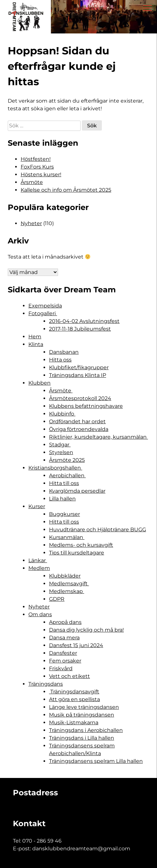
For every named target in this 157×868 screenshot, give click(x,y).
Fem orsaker (65, 661)
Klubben (39, 383)
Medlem (39, 568)
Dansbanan (64, 352)
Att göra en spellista (74, 699)
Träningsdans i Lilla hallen (82, 738)
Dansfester (63, 653)
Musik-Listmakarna (74, 722)
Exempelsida (45, 306)
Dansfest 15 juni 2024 (76, 645)
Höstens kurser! (41, 174)
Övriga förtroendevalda (79, 429)
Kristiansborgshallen (55, 468)
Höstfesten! (36, 159)
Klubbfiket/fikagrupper (79, 367)
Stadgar (60, 445)
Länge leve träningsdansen (84, 707)
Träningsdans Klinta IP (78, 375)
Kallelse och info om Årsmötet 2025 (66, 190)
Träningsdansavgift (74, 692)
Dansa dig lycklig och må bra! (86, 630)
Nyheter (31, 223)
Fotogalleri (43, 313)
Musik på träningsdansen (82, 715)
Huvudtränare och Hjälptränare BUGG (98, 530)
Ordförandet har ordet (77, 421)
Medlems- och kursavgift (81, 545)
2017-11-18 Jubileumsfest (80, 329)
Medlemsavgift (69, 584)
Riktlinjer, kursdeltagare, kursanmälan (98, 437)
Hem (35, 337)
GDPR (57, 599)
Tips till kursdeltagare (77, 553)
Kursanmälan (67, 537)
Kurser (37, 506)
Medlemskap (67, 591)
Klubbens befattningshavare (86, 406)
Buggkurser (64, 514)
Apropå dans (65, 622)
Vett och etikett (69, 676)
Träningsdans (46, 684)
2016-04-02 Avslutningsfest (84, 321)
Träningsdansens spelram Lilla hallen (96, 761)
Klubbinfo (62, 414)
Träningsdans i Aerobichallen (86, 730)
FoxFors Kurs (37, 167)
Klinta (36, 344)
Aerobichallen (67, 475)
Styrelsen (61, 452)
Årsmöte (32, 182)
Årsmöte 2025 (67, 460)
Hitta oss (60, 360)
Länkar (38, 560)
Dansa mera (64, 638)
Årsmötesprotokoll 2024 (80, 398)
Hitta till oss (64, 483)
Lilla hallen (62, 499)
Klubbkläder (65, 576)
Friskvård (61, 668)
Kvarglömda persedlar (77, 491)
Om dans (40, 614)
